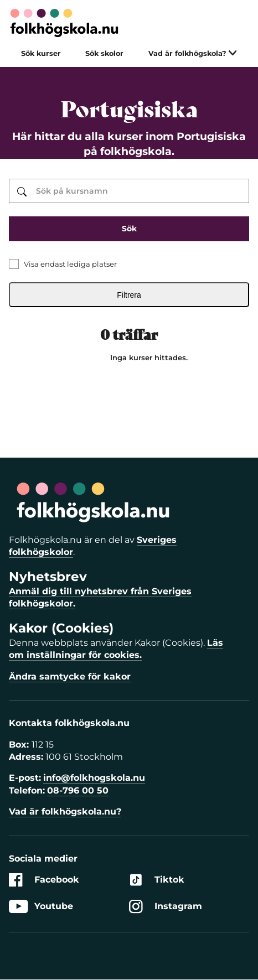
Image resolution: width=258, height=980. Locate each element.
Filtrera (129, 295)
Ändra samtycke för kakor (70, 676)
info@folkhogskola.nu (94, 778)
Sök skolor (104, 53)
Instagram (166, 907)
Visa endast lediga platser (70, 264)
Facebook (44, 880)
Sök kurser (41, 53)
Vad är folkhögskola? (193, 53)
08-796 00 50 (78, 790)
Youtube (41, 907)
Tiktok (157, 880)
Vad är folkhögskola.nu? (65, 812)
